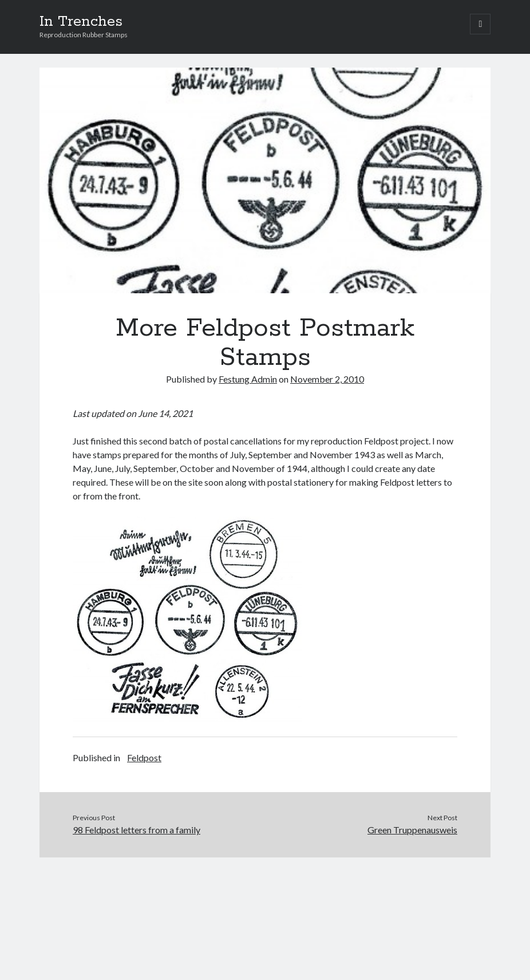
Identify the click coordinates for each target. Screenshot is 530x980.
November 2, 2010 (327, 379)
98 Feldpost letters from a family (137, 830)
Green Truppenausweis (412, 830)
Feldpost (144, 757)
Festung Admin (248, 379)
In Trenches (81, 22)
